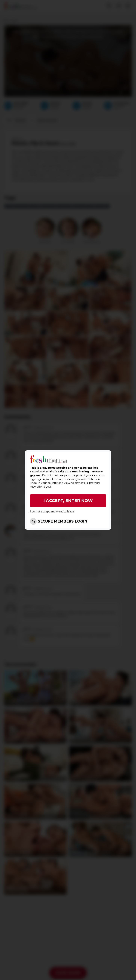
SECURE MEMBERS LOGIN (63, 521)
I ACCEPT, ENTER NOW (68, 501)
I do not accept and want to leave (52, 512)
